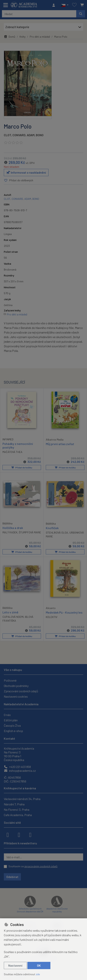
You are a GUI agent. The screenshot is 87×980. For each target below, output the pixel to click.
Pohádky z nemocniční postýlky (18, 445)
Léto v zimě (10, 612)
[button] (65, 5)
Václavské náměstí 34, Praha (22, 799)
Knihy (23, 37)
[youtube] (30, 834)
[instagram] (19, 834)
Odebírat (12, 877)
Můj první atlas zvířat (60, 444)
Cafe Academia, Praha (18, 815)
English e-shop (13, 731)
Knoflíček (52, 528)
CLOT (7, 135)
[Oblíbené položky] (74, 5)
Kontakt (9, 738)
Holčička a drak (13, 528)
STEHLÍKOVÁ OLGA (57, 532)
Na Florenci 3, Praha (17, 810)
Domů (10, 37)
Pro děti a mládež (40, 37)
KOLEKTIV (52, 617)
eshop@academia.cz (20, 771)
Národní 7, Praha (14, 804)
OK (39, 965)
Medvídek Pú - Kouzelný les (64, 612)
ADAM (31, 135)
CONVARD (19, 135)
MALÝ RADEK (10, 532)
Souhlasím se (33, 866)
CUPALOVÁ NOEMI (13, 617)
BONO (40, 135)
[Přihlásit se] (55, 5)
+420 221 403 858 (17, 767)
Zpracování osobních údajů (21, 691)
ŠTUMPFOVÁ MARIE (30, 532)
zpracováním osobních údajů (41, 866)
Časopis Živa (12, 725)
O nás (7, 715)
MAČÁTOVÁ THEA (12, 452)
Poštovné (10, 680)
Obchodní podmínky (16, 686)
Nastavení (15, 965)
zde (38, 974)
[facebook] (8, 834)
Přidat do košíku (22, 467)
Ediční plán (11, 720)
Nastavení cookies (16, 696)
